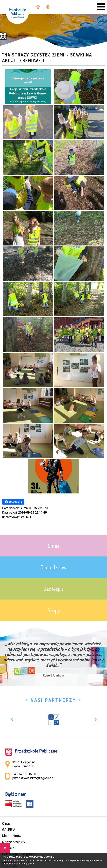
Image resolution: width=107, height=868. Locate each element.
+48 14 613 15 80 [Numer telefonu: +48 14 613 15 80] (24, 774)
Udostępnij (13, 502)
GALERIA (9, 830)
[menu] (101, 7)
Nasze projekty (14, 842)
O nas (6, 823)
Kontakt (8, 848)
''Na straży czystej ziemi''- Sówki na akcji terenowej (47, 58)
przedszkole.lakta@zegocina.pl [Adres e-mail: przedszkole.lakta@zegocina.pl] (33, 778)
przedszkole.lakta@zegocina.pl (47, 7)
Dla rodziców (12, 836)
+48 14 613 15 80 (38, 7)
